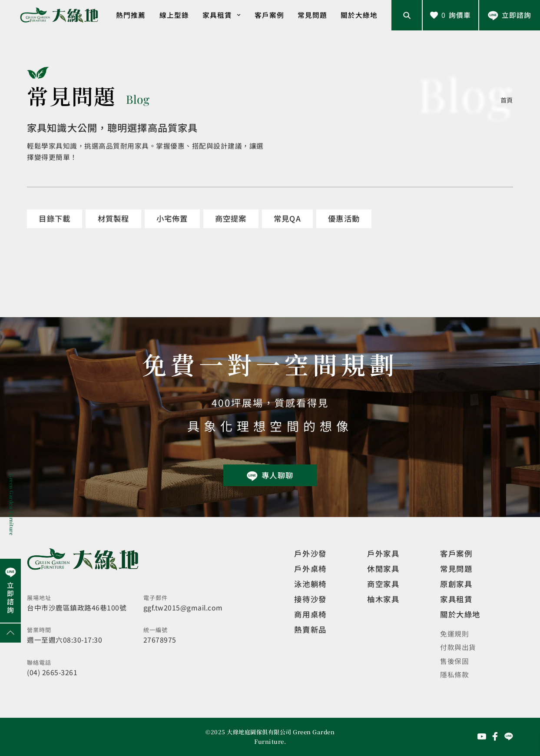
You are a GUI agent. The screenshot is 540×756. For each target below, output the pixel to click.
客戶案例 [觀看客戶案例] (456, 553)
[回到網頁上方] (10, 633)
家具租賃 (222, 15)
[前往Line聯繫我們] (510, 15)
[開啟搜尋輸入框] (407, 15)
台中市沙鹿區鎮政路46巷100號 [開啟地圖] (77, 608)
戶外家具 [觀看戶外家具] (383, 553)
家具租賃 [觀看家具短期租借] (456, 599)
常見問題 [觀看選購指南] (456, 569)
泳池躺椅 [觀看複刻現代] (310, 584)
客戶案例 (269, 15)
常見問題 (312, 15)
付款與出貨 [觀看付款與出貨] (458, 647)
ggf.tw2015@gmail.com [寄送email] (183, 608)
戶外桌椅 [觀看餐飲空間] (310, 569)
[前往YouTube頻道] (482, 736)
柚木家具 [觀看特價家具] (383, 599)
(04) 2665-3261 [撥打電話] (52, 672)
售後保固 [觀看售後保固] (454, 661)
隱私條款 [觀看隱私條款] (454, 675)
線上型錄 (174, 15)
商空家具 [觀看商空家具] (383, 584)
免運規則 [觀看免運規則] (454, 634)
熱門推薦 (131, 15)
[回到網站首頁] (59, 15)
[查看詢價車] (451, 15)
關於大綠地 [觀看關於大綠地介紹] (460, 614)
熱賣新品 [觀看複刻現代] (310, 629)
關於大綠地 (359, 15)
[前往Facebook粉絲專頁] (495, 736)
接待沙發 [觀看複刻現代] (310, 599)
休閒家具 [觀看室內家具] (383, 569)
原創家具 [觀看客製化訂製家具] (456, 584)
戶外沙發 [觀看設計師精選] (310, 553)
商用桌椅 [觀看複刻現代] (310, 614)
